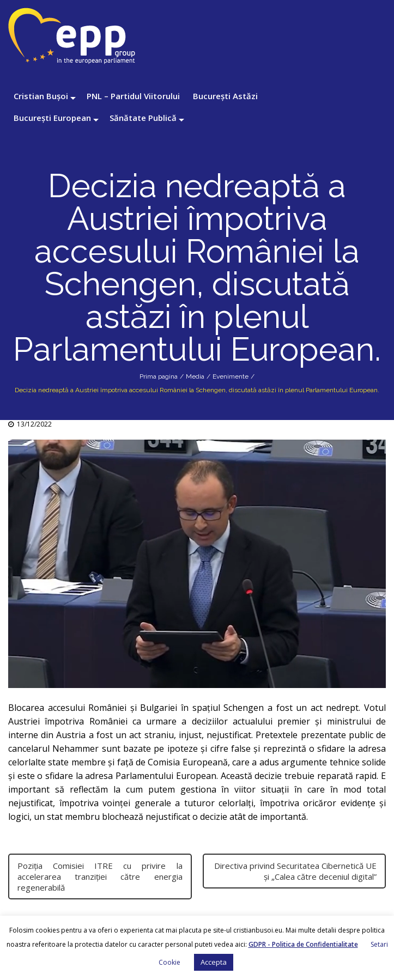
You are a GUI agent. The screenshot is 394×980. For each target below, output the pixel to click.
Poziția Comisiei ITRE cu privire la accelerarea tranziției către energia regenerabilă (100, 876)
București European (52, 118)
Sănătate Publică (143, 118)
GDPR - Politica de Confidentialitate (303, 944)
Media (195, 376)
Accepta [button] (214, 962)
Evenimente (231, 376)
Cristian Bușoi (41, 96)
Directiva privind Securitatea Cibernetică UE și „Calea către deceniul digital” (295, 871)
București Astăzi (225, 96)
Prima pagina (159, 376)
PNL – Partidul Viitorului (133, 96)
